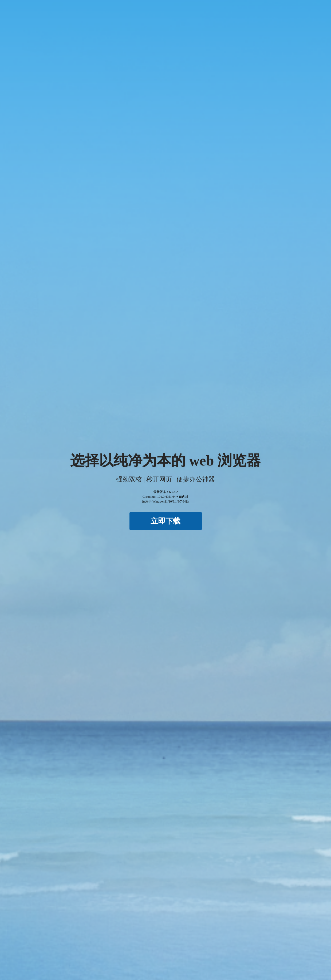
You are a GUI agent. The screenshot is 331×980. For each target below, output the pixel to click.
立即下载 (165, 521)
